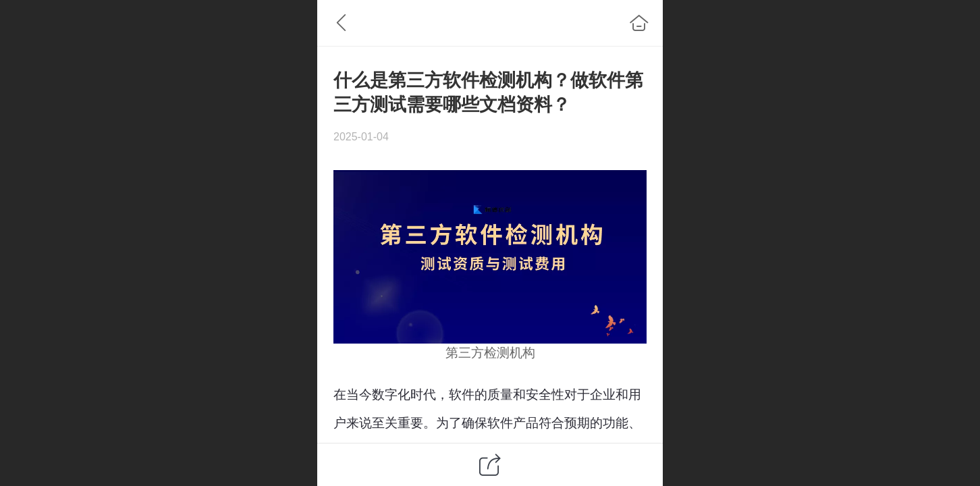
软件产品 (513, 423)
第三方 (465, 353)
